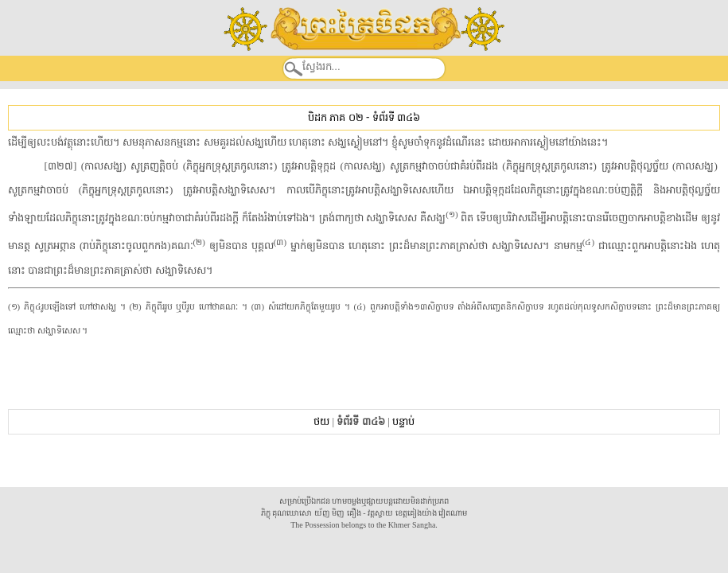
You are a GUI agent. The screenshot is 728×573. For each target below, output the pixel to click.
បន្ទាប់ (403, 421)
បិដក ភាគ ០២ (335, 117)
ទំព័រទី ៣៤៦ (396, 117)
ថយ (321, 421)
